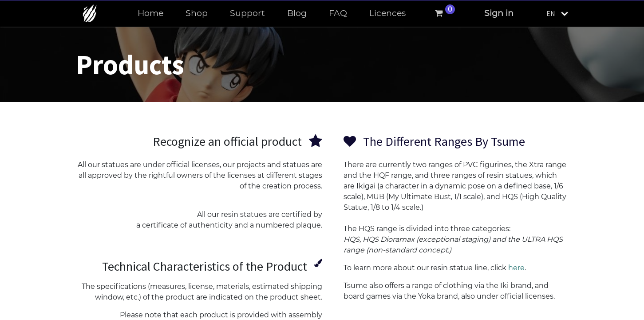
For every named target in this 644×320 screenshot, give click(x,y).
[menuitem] (150, 14)
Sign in (499, 13)
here (516, 268)
